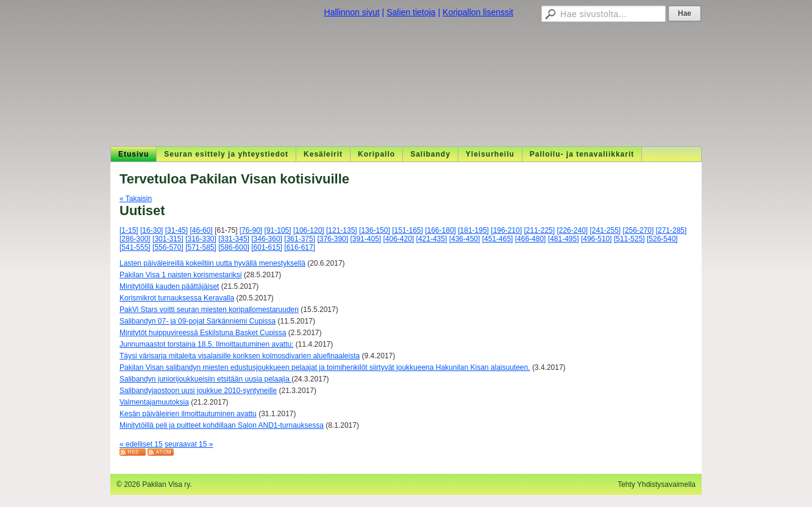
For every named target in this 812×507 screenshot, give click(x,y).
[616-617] (300, 247)
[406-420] (399, 239)
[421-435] (432, 239)
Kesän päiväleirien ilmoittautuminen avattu (188, 414)
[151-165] (408, 230)
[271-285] (671, 230)
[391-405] (365, 239)
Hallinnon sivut (352, 12)
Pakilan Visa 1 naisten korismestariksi (181, 275)
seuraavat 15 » (189, 444)
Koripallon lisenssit (478, 12)
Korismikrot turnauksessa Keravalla (177, 298)
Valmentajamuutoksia (154, 402)
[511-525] (629, 239)
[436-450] (465, 239)
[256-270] (639, 230)
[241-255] (606, 230)
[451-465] (498, 239)
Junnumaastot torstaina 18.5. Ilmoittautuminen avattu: (207, 344)
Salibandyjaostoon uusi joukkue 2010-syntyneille (198, 391)
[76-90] (251, 230)
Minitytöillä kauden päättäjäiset (169, 286)
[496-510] (597, 239)
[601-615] (267, 247)
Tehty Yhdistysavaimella (657, 484)
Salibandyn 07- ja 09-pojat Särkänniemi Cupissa (198, 321)
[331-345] (234, 239)
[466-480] (531, 239)
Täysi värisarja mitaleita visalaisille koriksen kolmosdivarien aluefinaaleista (240, 356)
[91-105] (278, 230)
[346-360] (267, 239)
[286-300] (135, 239)
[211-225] (539, 230)
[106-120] (309, 230)
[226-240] (572, 230)
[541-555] (135, 247)
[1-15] (129, 230)
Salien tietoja (411, 12)
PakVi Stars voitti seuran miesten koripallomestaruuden (209, 310)
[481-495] (564, 239)
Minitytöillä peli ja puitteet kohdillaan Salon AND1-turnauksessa (222, 425)
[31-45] (176, 230)
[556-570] (168, 247)
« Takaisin (136, 199)
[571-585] (201, 247)
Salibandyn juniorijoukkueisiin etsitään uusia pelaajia (205, 379)
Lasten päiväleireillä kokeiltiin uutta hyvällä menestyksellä (212, 263)
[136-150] (375, 230)
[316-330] (201, 239)
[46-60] (201, 230)
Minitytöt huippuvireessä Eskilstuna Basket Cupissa (203, 333)
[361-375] (300, 239)
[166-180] (440, 230)
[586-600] (234, 247)
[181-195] (473, 230)
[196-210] (506, 230)
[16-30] (151, 230)
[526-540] (662, 239)
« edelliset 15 (141, 444)
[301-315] (168, 239)
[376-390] (333, 239)
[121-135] (342, 230)
